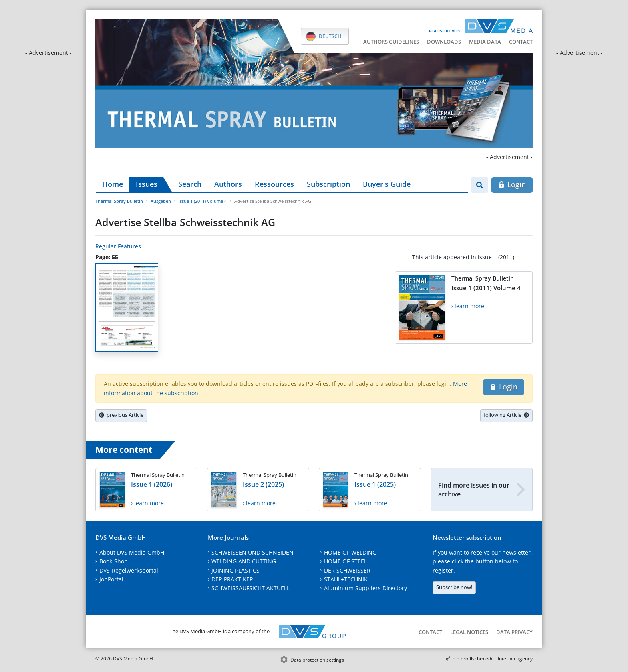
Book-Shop (114, 561)
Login (512, 184)
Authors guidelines (391, 42)
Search (190, 184)
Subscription (328, 184)
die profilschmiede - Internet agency (493, 659)
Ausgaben (161, 201)
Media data (485, 42)
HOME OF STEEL (345, 561)
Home (113, 184)
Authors (228, 184)
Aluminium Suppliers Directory (365, 588)
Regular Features (118, 246)
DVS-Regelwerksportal (129, 570)
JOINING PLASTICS (235, 570)
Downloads (444, 42)
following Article (506, 415)
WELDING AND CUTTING (244, 561)
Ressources (274, 184)
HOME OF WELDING (350, 552)
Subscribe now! (454, 587)
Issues (147, 184)
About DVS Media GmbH (132, 552)
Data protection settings (317, 660)
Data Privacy (514, 632)
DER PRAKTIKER (232, 579)
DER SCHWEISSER (347, 570)
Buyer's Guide (387, 184)
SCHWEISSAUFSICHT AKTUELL (251, 588)
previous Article (121, 415)
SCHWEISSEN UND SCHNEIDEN (253, 552)
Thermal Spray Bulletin (119, 201)
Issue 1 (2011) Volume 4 (203, 201)
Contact (521, 42)
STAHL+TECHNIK (346, 579)
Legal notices (469, 632)
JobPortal (111, 579)
